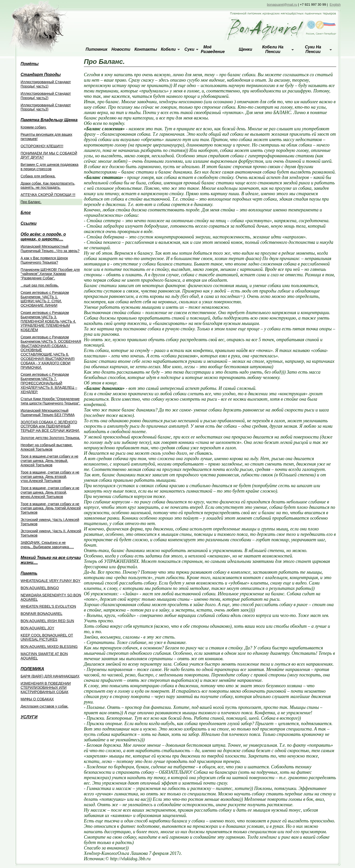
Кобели (168, 49)
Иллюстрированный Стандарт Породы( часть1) (46, 84)
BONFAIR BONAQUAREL (42, 614)
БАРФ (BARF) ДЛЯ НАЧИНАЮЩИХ (50, 676)
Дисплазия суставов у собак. (45, 706)
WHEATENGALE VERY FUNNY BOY (51, 581)
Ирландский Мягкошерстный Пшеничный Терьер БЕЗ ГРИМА (48, 413)
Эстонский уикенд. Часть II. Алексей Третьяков (51, 533)
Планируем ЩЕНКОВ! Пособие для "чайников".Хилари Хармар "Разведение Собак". (50, 274)
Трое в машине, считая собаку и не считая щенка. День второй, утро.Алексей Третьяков (50, 477)
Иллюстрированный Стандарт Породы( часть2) (46, 96)
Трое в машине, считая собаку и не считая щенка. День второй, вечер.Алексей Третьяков (50, 492)
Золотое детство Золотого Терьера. (50, 438)
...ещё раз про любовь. (40, 285)
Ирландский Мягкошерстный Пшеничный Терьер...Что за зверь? (50, 249)
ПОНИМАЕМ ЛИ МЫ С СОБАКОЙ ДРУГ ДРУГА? (49, 155)
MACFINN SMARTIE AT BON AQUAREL (44, 656)
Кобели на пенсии (273, 49)
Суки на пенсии (313, 49)
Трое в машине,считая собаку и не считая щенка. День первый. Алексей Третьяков (50, 461)
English (335, 5)
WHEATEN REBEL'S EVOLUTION (48, 606)
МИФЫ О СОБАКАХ (37, 699)
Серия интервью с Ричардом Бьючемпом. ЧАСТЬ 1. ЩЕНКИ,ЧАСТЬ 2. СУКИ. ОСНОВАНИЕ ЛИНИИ (45, 299)
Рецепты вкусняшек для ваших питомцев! (46, 137)
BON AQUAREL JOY (37, 628)
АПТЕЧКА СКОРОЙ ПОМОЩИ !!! (48, 195)
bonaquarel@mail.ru (282, 5)
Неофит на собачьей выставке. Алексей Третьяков (47, 447)
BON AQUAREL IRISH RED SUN (47, 621)
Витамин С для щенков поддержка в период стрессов (50, 167)
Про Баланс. (31, 202)
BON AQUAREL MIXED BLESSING (49, 647)
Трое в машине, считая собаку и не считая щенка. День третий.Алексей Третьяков (51, 508)
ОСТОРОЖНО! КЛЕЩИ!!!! (42, 146)
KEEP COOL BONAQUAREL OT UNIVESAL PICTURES (47, 637)
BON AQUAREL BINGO (40, 588)
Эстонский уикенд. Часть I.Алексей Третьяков (50, 522)
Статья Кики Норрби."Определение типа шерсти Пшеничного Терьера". (50, 401)
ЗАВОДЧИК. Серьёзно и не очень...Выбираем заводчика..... (47, 545)
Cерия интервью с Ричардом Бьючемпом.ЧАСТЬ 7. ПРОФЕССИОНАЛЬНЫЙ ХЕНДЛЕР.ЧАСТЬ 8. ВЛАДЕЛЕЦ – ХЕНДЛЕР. (49, 383)
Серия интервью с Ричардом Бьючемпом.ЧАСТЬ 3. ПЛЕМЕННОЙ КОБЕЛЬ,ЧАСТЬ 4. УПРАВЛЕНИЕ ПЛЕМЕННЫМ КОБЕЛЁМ (48, 321)
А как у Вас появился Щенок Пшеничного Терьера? (44, 260)
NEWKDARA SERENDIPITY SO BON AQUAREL (51, 597)
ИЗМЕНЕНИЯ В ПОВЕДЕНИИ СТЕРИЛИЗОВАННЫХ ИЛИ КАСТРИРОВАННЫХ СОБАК (46, 688)
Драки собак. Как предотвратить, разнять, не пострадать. (48, 186)
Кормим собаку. (34, 127)
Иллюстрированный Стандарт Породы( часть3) (46, 107)
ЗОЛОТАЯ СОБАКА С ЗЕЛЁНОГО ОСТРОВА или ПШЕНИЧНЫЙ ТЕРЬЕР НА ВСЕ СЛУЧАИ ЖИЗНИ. (50, 426)
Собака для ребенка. (38, 176)
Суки (189, 49)
